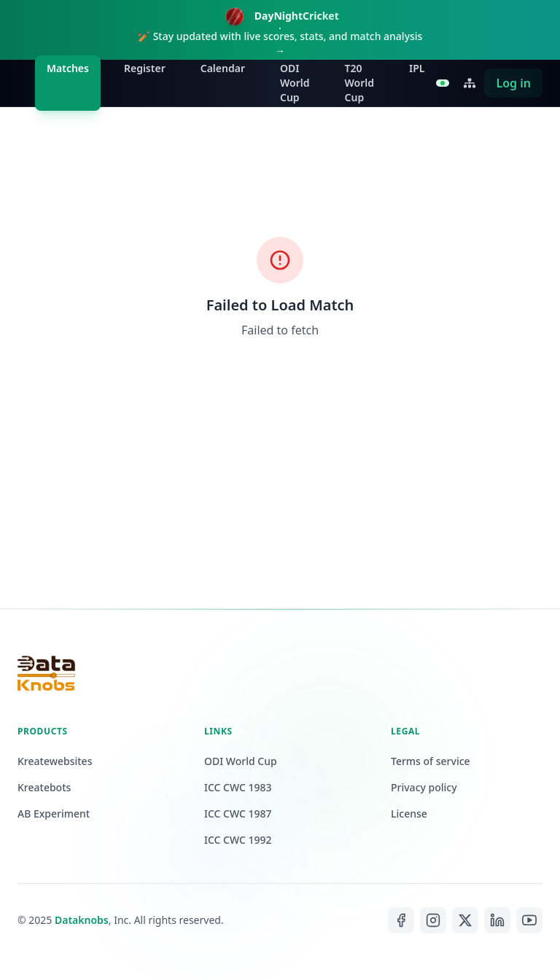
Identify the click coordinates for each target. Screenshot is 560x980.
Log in (513, 83)
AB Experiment (54, 814)
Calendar (223, 68)
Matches (68, 68)
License (409, 814)
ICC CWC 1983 (238, 787)
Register (145, 68)
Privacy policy (424, 787)
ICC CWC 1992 (238, 840)
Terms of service (431, 761)
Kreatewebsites (55, 761)
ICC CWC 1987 (238, 814)
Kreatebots (44, 787)
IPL (417, 68)
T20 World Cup (360, 83)
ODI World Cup (295, 83)
